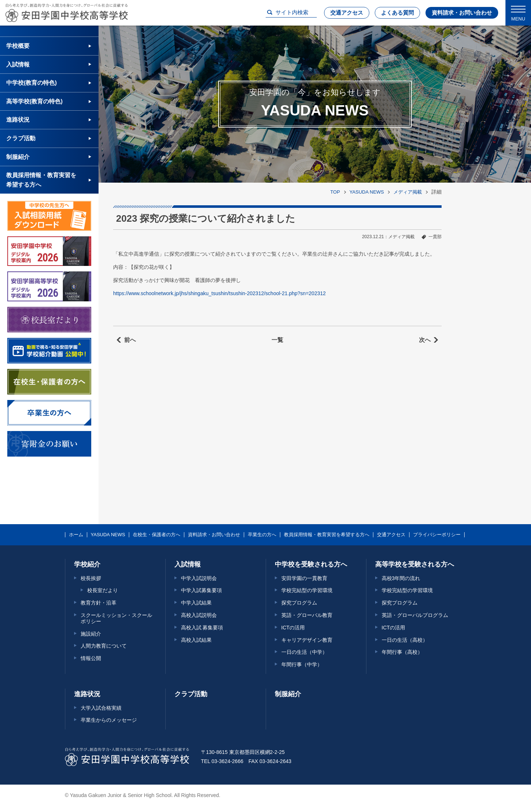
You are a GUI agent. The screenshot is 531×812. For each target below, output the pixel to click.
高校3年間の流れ (401, 578)
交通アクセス (347, 13)
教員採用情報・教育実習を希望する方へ (41, 180)
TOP (335, 192)
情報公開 (91, 658)
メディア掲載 (408, 192)
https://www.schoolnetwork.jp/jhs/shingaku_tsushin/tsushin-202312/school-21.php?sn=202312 (220, 293)
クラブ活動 (21, 138)
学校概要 (18, 46)
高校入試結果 (196, 640)
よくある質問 (397, 13)
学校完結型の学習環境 (307, 590)
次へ (425, 340)
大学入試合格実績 (101, 708)
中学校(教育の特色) (32, 83)
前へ (130, 340)
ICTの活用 (293, 628)
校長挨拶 (91, 578)
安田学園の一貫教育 (304, 578)
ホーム (76, 535)
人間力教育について (104, 646)
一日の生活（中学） (304, 652)
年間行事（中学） (302, 664)
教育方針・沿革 (99, 603)
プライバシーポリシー (437, 535)
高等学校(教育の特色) (34, 101)
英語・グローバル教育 (307, 615)
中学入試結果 (196, 603)
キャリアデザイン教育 (307, 640)
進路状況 (18, 120)
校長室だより (103, 590)
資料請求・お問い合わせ (462, 13)
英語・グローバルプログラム (415, 615)
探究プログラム (299, 603)
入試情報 (18, 64)
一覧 (277, 340)
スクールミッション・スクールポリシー (116, 618)
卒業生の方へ (262, 535)
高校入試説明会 (199, 615)
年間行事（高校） (402, 652)
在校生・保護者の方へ (157, 535)
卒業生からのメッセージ (109, 720)
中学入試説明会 (199, 578)
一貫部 (435, 237)
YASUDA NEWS (367, 192)
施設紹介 (91, 634)
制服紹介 (18, 157)
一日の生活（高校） (405, 640)
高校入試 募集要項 (202, 628)
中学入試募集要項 (201, 590)
